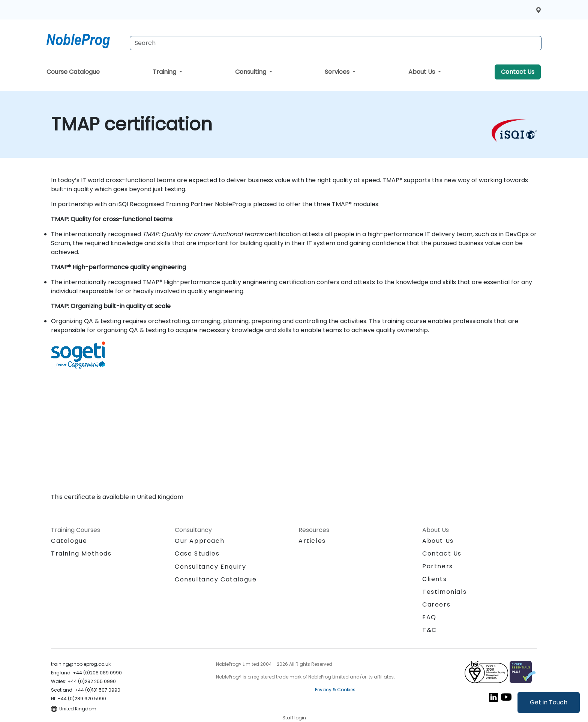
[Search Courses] (336, 43)
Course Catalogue (73, 72)
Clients (434, 579)
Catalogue (69, 541)
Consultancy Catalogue (216, 579)
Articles (312, 541)
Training (165, 72)
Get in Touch (549, 702)
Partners (438, 566)
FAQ (429, 617)
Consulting (251, 72)
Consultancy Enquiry (210, 567)
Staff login (294, 718)
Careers (436, 604)
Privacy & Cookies (335, 690)
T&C (430, 630)
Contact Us (518, 72)
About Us (422, 72)
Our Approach (199, 541)
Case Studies (197, 553)
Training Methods (81, 553)
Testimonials (444, 592)
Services (338, 72)
